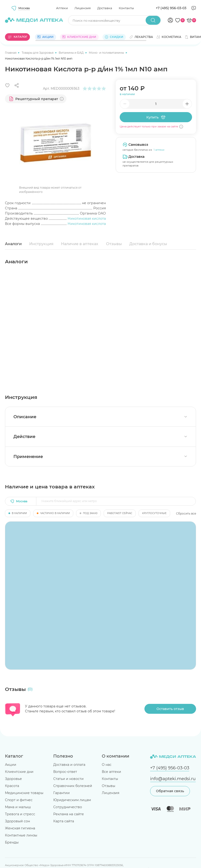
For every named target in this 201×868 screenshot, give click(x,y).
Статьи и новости (68, 779)
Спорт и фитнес (19, 800)
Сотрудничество (68, 807)
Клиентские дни (19, 772)
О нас (107, 765)
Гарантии (62, 793)
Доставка (105, 8)
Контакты (126, 8)
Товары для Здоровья (38, 53)
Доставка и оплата (69, 765)
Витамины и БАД (72, 53)
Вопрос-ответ (65, 772)
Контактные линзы (21, 835)
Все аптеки (111, 772)
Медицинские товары (24, 793)
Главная (11, 53)
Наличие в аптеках (80, 244)
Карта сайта (64, 821)
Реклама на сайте (69, 814)
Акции (11, 765)
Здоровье (13, 779)
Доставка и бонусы (148, 244)
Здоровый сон (17, 821)
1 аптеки (159, 150)
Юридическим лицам (72, 800)
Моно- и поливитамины (107, 53)
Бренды (12, 842)
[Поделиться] (17, 85)
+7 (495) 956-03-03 (171, 8)
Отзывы (114, 244)
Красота (12, 786)
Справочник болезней (73, 786)
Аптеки (62, 8)
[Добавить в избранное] (7, 85)
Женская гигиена (20, 828)
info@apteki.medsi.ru (173, 779)
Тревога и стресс (20, 814)
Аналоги (13, 244)
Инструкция (41, 244)
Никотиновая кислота (87, 219)
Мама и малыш (18, 807)
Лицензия (83, 8)
